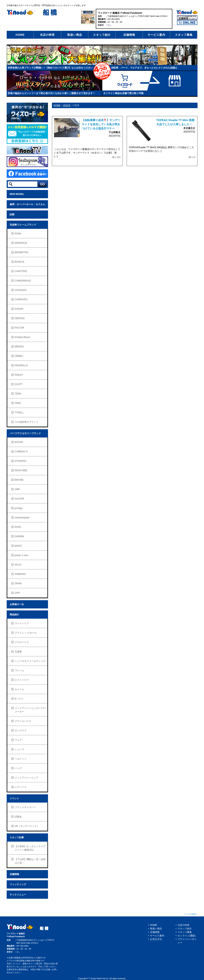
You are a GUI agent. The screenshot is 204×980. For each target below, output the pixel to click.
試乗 (12, 215)
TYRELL (19, 413)
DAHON (19, 309)
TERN (18, 394)
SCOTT (19, 384)
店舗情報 (129, 35)
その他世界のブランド (27, 422)
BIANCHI (20, 262)
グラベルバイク (23, 721)
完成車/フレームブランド (23, 225)
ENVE (18, 527)
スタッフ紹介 (102, 35)
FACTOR (19, 328)
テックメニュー (18, 895)
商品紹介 (14, 615)
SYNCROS (21, 461)
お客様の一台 (17, 604)
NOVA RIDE (21, 470)
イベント (14, 798)
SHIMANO (20, 574)
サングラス (21, 731)
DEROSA (20, 318)
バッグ (18, 768)
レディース (21, 787)
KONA (18, 234)
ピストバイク (22, 680)
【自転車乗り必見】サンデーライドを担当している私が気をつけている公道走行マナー (101, 124)
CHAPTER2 (21, 271)
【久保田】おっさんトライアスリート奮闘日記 (30, 848)
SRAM (18, 584)
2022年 (67, 105)
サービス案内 (156, 35)
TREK (18, 403)
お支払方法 (156, 939)
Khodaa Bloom (23, 337)
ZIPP (17, 593)
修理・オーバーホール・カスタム (27, 204)
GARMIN (19, 536)
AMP (17, 489)
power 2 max (22, 555)
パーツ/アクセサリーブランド (25, 433)
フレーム (19, 670)
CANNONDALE (23, 281)
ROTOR (19, 442)
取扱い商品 (75, 35)
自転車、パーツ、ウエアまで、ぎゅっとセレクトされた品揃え (144, 68)
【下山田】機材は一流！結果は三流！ (30, 861)
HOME (20, 35)
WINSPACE (21, 243)
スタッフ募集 (184, 35)
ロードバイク (22, 623)
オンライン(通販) (187, 936)
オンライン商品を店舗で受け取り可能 (123, 93)
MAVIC (18, 546)
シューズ (19, 749)
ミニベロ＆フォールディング (30, 661)
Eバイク (19, 699)
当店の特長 (47, 35)
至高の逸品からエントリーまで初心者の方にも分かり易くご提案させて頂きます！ (51, 93)
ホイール (19, 689)
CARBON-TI (21, 452)
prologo (19, 508)
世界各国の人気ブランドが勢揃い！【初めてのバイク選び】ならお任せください (50, 68)
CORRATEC (21, 300)
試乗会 (18, 817)
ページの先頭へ (191, 914)
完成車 (18, 652)
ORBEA (19, 356)
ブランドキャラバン (25, 807)
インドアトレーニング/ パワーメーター (31, 710)
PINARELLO (21, 365)
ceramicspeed (22, 518)
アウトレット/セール (26, 633)
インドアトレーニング (27, 778)
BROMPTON (22, 252)
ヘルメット (21, 759)
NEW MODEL (17, 194)
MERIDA (19, 347)
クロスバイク (22, 642)
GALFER (19, 499)
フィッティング (18, 884)
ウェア (18, 740)
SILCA (18, 565)
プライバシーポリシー (187, 941)
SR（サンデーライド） (27, 826)
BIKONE (19, 480)
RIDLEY (19, 375)
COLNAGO (21, 290)
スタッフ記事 (17, 838)
